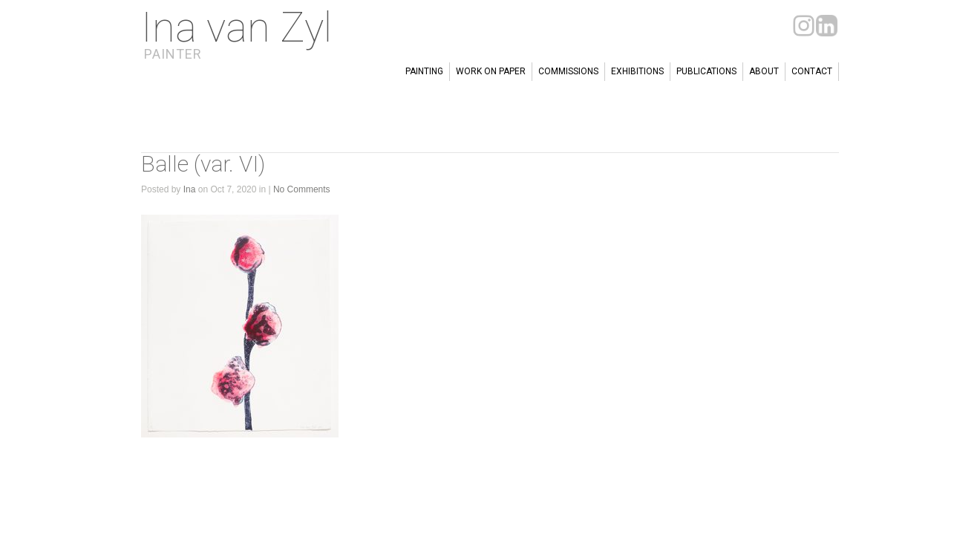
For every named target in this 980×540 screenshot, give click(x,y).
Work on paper (491, 71)
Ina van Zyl (236, 27)
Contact (812, 71)
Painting (424, 71)
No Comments (302, 189)
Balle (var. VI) (203, 164)
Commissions (568, 71)
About (764, 71)
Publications (706, 71)
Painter (173, 54)
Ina (190, 189)
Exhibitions (637, 71)
